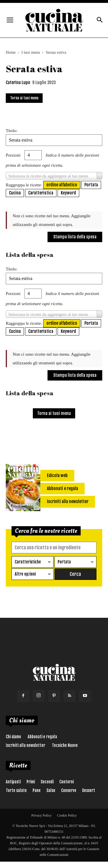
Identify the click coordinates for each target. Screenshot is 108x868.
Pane (37, 790)
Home (11, 52)
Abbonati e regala (42, 737)
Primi (31, 782)
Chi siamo (13, 737)
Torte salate (16, 790)
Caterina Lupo (18, 82)
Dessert (89, 790)
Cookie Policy (67, 815)
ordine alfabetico (62, 185)
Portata (91, 185)
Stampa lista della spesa (75, 237)
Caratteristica (41, 193)
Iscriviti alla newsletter (25, 745)
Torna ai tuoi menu (24, 98)
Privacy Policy (41, 815)
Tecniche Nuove (65, 745)
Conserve (69, 790)
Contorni (67, 782)
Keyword (68, 193)
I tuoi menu (31, 52)
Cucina (15, 193)
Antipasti (13, 782)
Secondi (47, 782)
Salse (51, 790)
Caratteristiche (28, 562)
